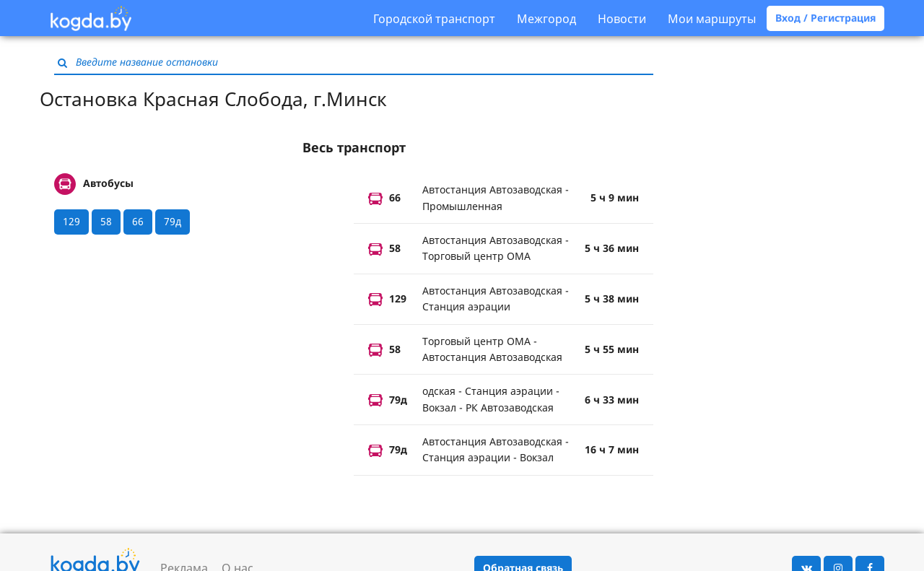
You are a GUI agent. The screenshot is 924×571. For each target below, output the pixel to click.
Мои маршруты (712, 19)
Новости (622, 19)
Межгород (546, 19)
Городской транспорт (434, 19)
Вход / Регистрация (825, 18)
